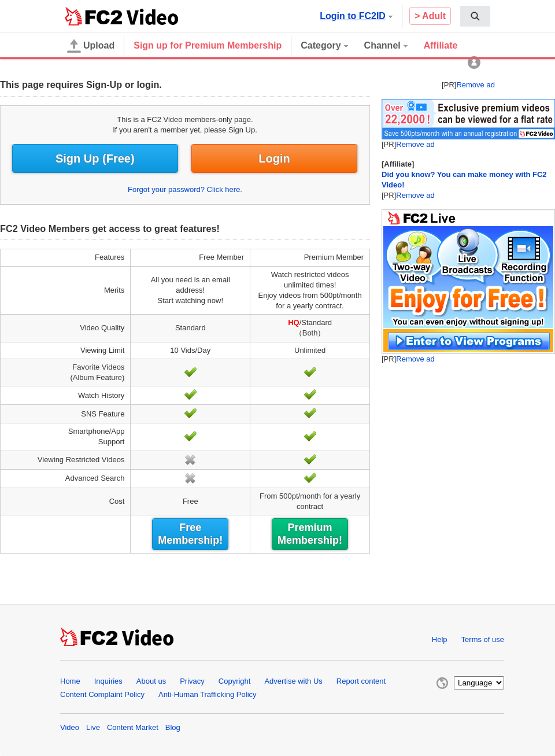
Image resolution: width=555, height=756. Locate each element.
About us (151, 681)
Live (93, 727)
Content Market (133, 727)
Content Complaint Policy (102, 694)
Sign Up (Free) (95, 158)
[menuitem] (475, 16)
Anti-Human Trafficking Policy (208, 694)
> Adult (430, 16)
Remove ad (475, 85)
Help (440, 639)
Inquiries (108, 681)
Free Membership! (190, 534)
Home (70, 681)
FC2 (93, 16)
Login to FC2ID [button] (356, 16)
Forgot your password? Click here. (185, 189)
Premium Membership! (310, 534)
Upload (91, 46)
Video (70, 727)
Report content (361, 681)
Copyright (235, 681)
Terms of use (483, 639)
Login (274, 158)
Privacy (192, 681)
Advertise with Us (293, 681)
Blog (173, 727)
